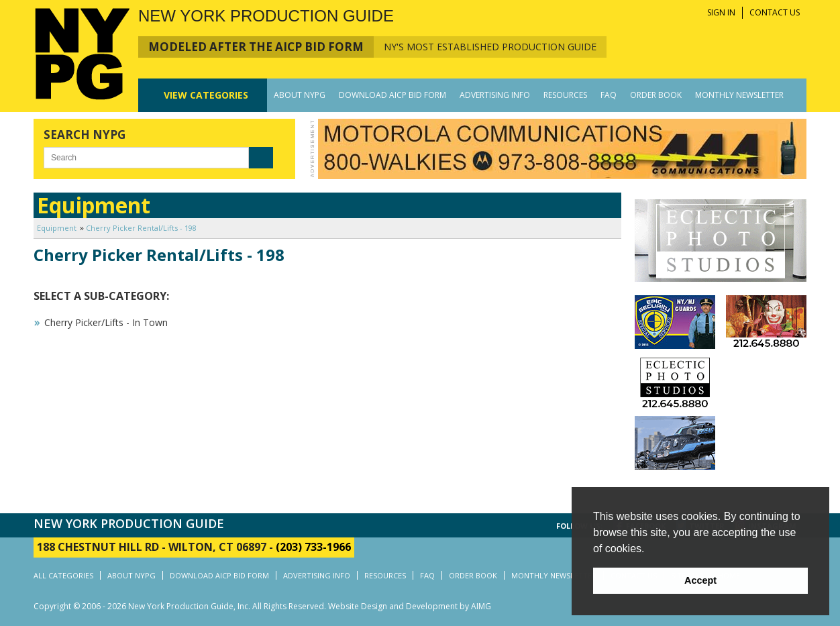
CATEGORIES (206, 95)
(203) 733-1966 (313, 547)
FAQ (609, 95)
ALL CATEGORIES (63, 575)
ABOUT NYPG (300, 95)
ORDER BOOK (656, 95)
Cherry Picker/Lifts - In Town (106, 322)
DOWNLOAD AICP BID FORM (392, 95)
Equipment (57, 228)
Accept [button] (700, 580)
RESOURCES (565, 95)
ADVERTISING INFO (495, 95)
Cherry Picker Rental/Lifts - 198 (141, 228)
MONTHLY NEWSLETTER (739, 95)
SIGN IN (721, 12)
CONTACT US (775, 12)
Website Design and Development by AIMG (410, 606)
